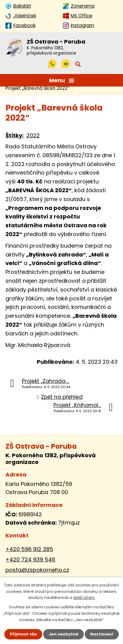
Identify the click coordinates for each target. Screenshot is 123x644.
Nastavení (102, 634)
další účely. (84, 598)
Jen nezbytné (63, 634)
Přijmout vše (23, 634)
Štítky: (15, 135)
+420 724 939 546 (30, 559)
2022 (33, 135)
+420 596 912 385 (29, 549)
